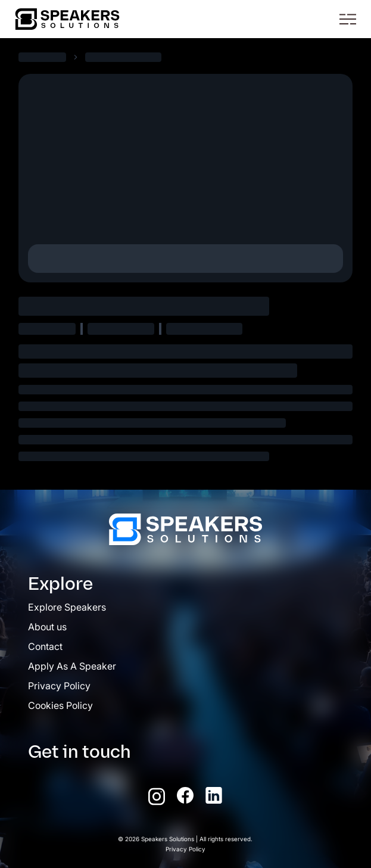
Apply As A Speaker (72, 666)
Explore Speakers (67, 607)
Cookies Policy (60, 705)
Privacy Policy (59, 686)
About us (47, 627)
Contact (45, 646)
